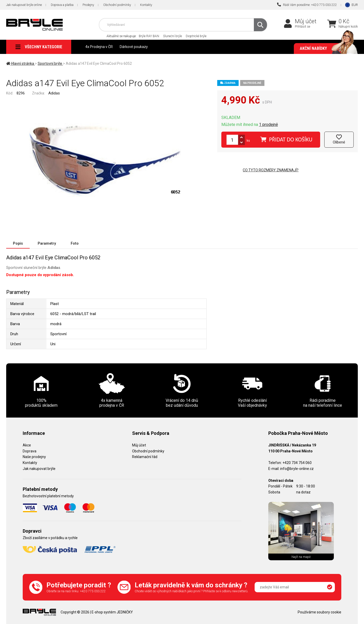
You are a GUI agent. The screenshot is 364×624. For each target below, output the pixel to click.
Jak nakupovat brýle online (24, 5)
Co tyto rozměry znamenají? (271, 170)
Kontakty (146, 5)
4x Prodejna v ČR (99, 47)
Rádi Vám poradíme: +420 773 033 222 (307, 5)
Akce (27, 445)
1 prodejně (268, 125)
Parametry (47, 243)
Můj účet (306, 21)
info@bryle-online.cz (297, 469)
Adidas (54, 93)
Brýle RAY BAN (149, 36)
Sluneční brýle (172, 36)
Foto (75, 243)
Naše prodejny (34, 457)
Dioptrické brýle (196, 36)
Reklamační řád (145, 457)
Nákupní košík (348, 27)
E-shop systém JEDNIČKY (112, 612)
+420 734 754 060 (297, 463)
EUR (355, 5)
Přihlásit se (302, 27)
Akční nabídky (326, 49)
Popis (18, 243)
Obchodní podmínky (117, 5)
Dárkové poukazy (134, 47)
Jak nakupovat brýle (39, 469)
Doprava (30, 451)
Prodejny (88, 5)
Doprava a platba (62, 5)
